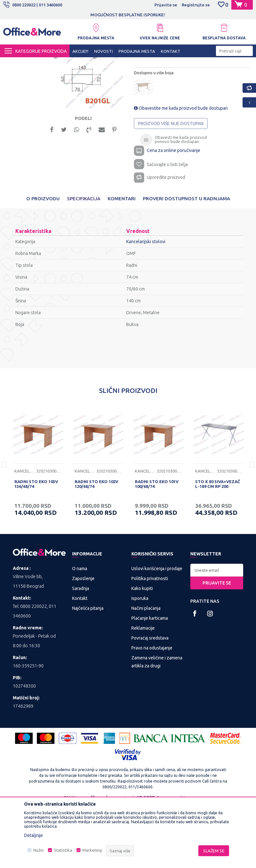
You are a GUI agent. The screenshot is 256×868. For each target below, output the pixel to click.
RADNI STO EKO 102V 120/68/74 (96, 546)
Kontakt (80, 661)
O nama (80, 631)
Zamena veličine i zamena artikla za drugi (157, 724)
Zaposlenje (83, 641)
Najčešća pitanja (88, 671)
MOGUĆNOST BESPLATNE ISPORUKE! (128, 15)
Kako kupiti (142, 651)
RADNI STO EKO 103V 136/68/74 (36, 546)
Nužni (38, 850)
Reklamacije (143, 690)
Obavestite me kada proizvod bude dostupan (181, 167)
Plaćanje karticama (150, 681)
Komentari (122, 261)
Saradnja (81, 651)
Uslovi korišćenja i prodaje (157, 631)
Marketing (92, 850)
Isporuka (140, 661)
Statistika (63, 850)
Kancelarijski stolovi (130, 63)
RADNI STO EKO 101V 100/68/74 (157, 546)
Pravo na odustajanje (152, 710)
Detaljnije (33, 835)
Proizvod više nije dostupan (170, 182)
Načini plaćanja (146, 671)
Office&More (15, 63)
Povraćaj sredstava (150, 700)
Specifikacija (84, 261)
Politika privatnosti (150, 641)
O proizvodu (43, 261)
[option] (128, 15)
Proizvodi (41, 63)
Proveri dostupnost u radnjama (186, 261)
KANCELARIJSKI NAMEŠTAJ (81, 63)
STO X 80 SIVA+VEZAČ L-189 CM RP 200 (218, 546)
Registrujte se (196, 5)
